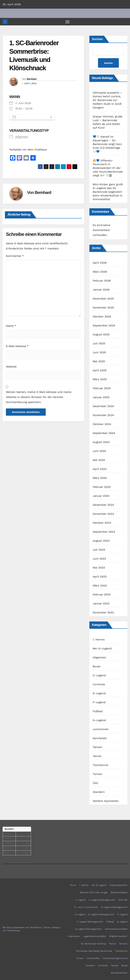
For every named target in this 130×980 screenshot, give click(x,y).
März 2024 (100, 478)
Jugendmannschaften (95, 936)
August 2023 (101, 541)
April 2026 (100, 263)
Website (11, 367)
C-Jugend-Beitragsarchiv (102, 900)
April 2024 (100, 469)
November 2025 (103, 308)
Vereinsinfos (93, 958)
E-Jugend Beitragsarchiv (101, 915)
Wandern (99, 792)
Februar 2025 (102, 388)
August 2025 (101, 335)
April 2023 (100, 577)
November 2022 (103, 613)
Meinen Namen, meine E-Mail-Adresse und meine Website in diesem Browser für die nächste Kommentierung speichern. (39, 397)
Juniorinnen (101, 729)
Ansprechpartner (118, 885)
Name (11, 326)
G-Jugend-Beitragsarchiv (89, 929)
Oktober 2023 (102, 523)
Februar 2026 (102, 281)
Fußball (98, 711)
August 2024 (101, 442)
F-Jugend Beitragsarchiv (90, 922)
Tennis (97, 756)
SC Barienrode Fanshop (93, 944)
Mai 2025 (99, 361)
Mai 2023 (99, 568)
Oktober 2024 (102, 424)
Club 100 (123, 900)
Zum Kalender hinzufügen (30, 117)
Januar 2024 (101, 496)
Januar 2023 (101, 604)
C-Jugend (99, 676)
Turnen (97, 774)
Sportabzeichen (119, 973)
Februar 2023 (102, 595)
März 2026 (100, 272)
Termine (123, 944)
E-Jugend (99, 693)
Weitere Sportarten (106, 801)
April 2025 (100, 370)
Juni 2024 (99, 451)
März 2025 (100, 379)
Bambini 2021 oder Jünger (94, 893)
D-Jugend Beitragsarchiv (114, 907)
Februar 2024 (102, 487)
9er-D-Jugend (102, 649)
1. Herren (99, 640)
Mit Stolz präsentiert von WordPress (22, 928)
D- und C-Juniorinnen (86, 907)
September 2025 (104, 326)
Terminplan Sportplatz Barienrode (94, 951)
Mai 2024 (99, 460)
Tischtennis (100, 765)
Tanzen (97, 747)
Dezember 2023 (103, 505)
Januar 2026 (101, 290)
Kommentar (15, 256)
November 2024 (103, 415)
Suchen (97, 39)
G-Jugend (99, 720)
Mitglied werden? (118, 936)
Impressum (74, 936)
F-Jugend (99, 702)
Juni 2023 (99, 559)
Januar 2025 (101, 397)
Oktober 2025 (102, 317)
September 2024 (104, 433)
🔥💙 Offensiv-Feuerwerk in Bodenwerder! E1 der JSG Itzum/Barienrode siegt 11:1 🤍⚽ (108, 168)
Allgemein (22, 137)
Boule (97, 667)
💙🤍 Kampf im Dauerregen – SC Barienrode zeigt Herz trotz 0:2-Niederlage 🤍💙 (107, 144)
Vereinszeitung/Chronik (115, 958)
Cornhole (99, 684)
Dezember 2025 (103, 299)
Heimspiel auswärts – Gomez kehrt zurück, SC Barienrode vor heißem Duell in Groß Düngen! (107, 100)
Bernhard (32, 79)
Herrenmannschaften (116, 929)
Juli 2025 (99, 344)
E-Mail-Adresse (17, 346)
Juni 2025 (99, 353)
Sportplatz (100, 738)
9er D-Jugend (99, 885)
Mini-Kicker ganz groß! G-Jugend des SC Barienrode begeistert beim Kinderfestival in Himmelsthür (108, 192)
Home (73, 885)
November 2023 (103, 514)
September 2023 (104, 532)
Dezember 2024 (103, 406)
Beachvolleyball (119, 893)
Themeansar (14, 931)
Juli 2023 (99, 550)
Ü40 (95, 783)
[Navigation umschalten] (68, 22)
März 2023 (100, 586)
